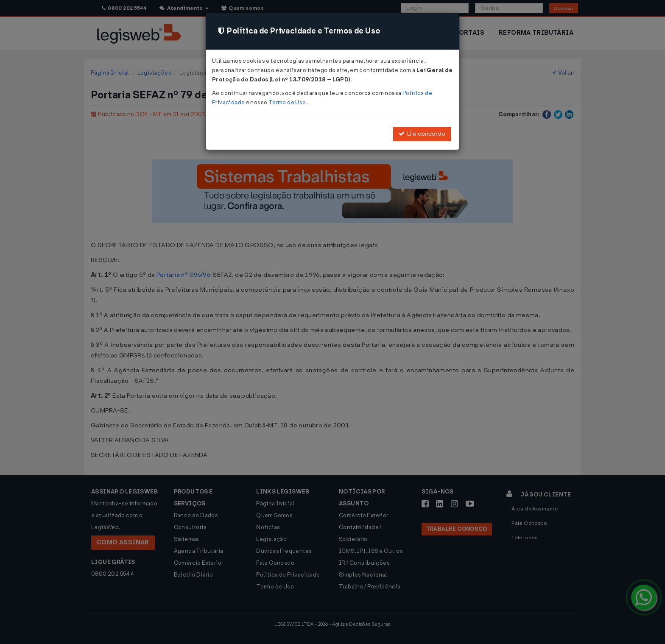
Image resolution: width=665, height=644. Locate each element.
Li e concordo (422, 134)
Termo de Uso (288, 102)
